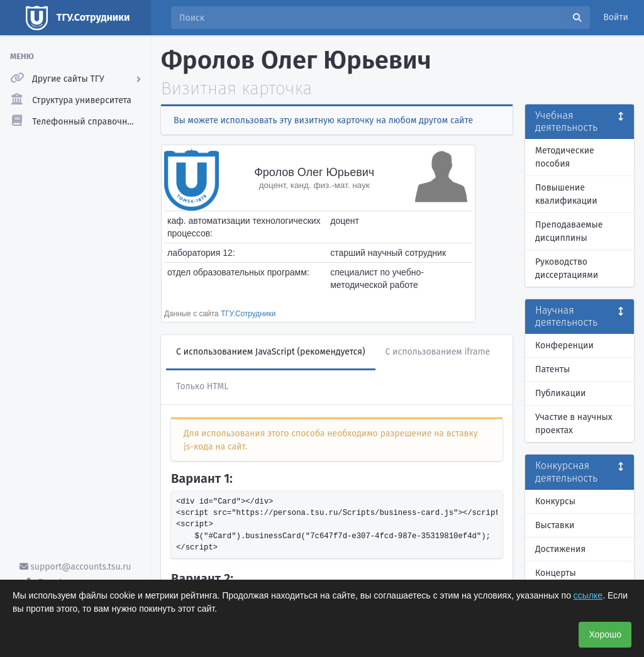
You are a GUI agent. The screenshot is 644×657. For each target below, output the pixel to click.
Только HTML (202, 386)
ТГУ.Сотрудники (248, 314)
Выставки (555, 525)
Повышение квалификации (566, 194)
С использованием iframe (438, 352)
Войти (616, 17)
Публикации (560, 393)
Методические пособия (565, 157)
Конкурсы (555, 501)
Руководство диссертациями (567, 268)
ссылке (588, 595)
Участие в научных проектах (574, 424)
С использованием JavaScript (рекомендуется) (271, 352)
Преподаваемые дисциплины (569, 231)
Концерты (556, 573)
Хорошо (605, 634)
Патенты (552, 369)
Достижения (560, 549)
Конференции (564, 345)
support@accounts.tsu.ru (75, 567)
